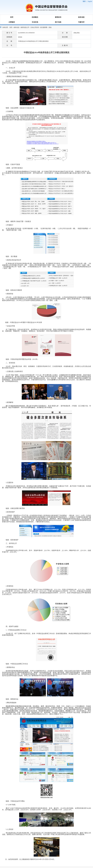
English (90, 1)
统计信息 (58, 22)
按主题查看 (44, 27)
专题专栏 (81, 22)
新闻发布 (58, 17)
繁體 (84, 1)
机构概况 (35, 17)
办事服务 (12, 22)
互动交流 (35, 22)
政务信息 (81, 17)
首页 (12, 17)
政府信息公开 (25, 27)
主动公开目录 (35, 27)
